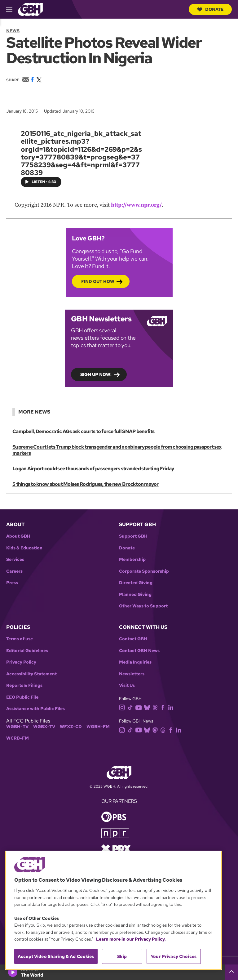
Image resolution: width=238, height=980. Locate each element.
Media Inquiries (135, 662)
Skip (122, 956)
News (13, 31)
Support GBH (133, 536)
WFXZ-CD (71, 727)
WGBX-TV (44, 727)
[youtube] (140, 707)
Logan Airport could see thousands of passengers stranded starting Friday (93, 469)
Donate (210, 9)
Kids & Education (24, 548)
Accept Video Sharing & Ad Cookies (56, 956)
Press (12, 583)
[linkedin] (172, 707)
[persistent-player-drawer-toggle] (231, 972)
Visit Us (127, 685)
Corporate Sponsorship (144, 571)
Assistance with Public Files (35, 709)
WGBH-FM (98, 727)
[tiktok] (132, 707)
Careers (14, 571)
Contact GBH (133, 639)
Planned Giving (135, 595)
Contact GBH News (139, 651)
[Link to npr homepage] (115, 833)
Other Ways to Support (143, 606)
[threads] (156, 707)
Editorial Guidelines (27, 651)
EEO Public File (22, 697)
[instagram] (123, 707)
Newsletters (132, 674)
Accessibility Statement (31, 674)
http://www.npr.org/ (136, 205)
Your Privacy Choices (174, 956)
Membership (132, 559)
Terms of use (20, 639)
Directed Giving (136, 583)
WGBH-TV (17, 727)
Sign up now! (96, 374)
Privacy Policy (21, 662)
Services (15, 559)
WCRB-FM (18, 738)
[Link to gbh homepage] (30, 9)
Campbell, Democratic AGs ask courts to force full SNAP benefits (83, 431)
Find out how (98, 281)
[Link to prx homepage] (116, 848)
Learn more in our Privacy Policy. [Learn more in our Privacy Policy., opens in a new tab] (131, 939)
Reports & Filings (24, 685)
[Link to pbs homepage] (114, 816)
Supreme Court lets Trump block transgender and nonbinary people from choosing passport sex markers (117, 450)
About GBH (18, 536)
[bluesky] (148, 707)
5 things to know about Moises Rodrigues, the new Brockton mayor (85, 484)
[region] (113, 910)
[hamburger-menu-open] (12, 9)
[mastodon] (156, 729)
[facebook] (164, 707)
